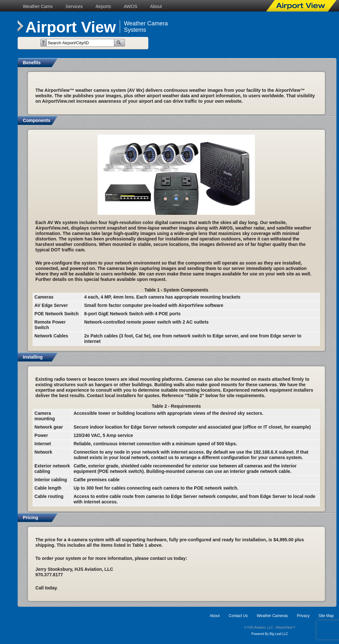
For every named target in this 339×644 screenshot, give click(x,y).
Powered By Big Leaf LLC (270, 634)
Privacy (303, 616)
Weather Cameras (272, 616)
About (156, 6)
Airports (103, 6)
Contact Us (238, 616)
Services (74, 6)
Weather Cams (38, 6)
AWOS (130, 6)
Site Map (326, 616)
